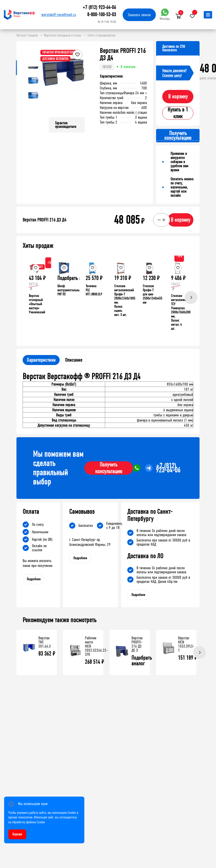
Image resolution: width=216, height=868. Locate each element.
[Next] (191, 297)
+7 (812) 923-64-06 (99, 7)
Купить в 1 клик (178, 113)
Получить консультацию (109, 468)
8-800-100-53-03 (102, 15)
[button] (80, 80)
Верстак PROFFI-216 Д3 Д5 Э (137, 644)
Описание (74, 360)
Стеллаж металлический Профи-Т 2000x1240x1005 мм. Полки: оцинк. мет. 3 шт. (125, 300)
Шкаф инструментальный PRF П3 (69, 290)
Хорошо (17, 834)
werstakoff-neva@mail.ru (59, 15)
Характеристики (41, 360)
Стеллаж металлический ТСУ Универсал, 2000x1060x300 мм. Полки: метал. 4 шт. (181, 312)
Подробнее (34, 579)
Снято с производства (101, 35)
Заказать (139, 15)
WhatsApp (165, 15)
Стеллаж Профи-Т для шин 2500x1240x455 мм (152, 294)
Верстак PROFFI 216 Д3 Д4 (44, 220)
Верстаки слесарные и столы (63, 35)
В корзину (178, 97)
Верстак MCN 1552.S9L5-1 (186, 644)
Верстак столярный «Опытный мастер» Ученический (37, 304)
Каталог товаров (27, 35)
